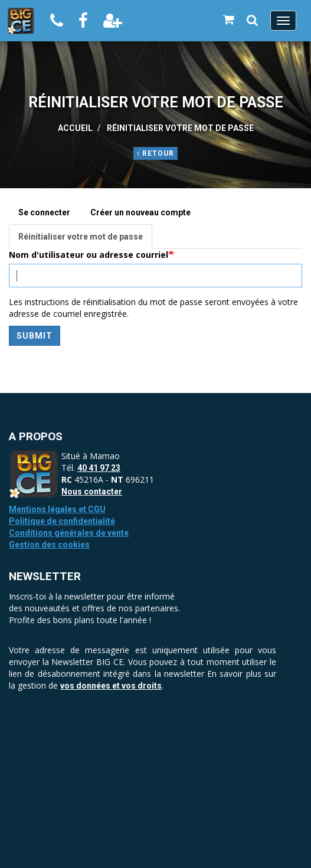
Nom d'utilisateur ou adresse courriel (89, 255)
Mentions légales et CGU (57, 509)
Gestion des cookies (49, 545)
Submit (35, 336)
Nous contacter (92, 492)
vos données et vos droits (111, 686)
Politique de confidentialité (62, 521)
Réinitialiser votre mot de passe (85, 240)
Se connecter (44, 212)
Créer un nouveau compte (140, 212)
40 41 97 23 (99, 468)
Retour (155, 153)
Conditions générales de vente (69, 533)
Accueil (75, 128)
